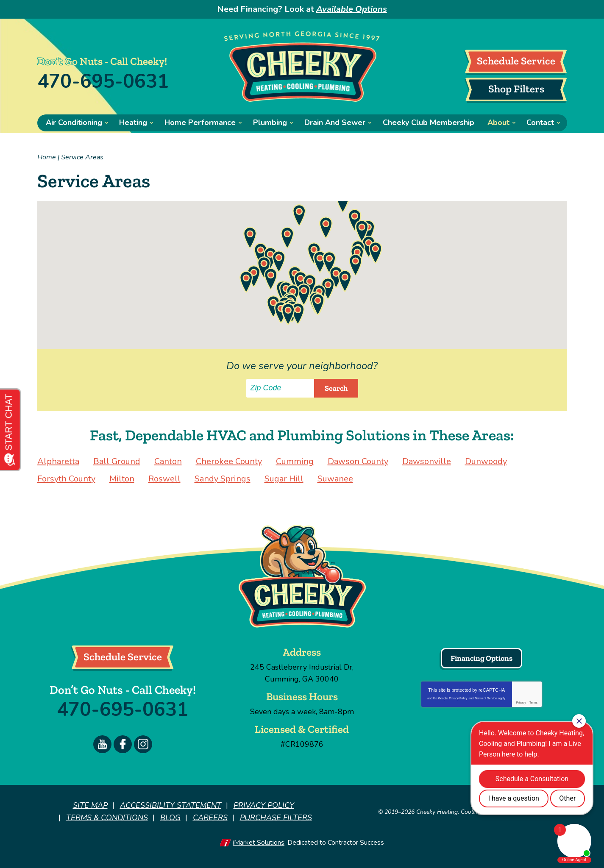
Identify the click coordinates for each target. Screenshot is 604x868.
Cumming (295, 461)
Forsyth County (66, 479)
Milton (122, 479)
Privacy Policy (458, 698)
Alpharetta (58, 461)
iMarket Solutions (259, 842)
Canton (168, 461)
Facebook (123, 744)
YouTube (102, 744)
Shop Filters (516, 89)
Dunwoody (486, 461)
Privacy (521, 702)
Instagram (143, 744)
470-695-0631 (103, 82)
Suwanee (335, 479)
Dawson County (358, 461)
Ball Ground (117, 461)
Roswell (164, 479)
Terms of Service (486, 698)
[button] (287, 238)
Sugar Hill (284, 479)
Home (47, 157)
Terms (533, 702)
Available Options (352, 9)
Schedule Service (516, 61)
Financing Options (482, 658)
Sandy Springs (223, 479)
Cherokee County (229, 461)
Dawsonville (427, 461)
